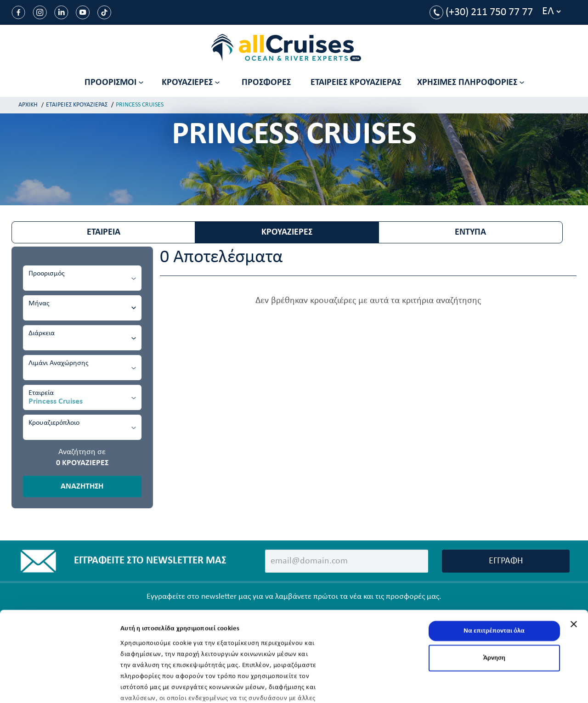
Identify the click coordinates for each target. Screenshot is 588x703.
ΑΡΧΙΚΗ (28, 105)
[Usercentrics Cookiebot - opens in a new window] (59, 685)
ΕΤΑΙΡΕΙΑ (104, 232)
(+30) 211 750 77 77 (481, 12)
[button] (472, 83)
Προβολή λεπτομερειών (155, 685)
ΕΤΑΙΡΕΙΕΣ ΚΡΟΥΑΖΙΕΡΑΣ (356, 83)
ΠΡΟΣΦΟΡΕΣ (266, 83)
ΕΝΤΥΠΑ (470, 232)
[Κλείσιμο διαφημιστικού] (574, 564)
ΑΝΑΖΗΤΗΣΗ (82, 486)
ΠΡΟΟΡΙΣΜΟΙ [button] (114, 83)
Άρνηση (494, 598)
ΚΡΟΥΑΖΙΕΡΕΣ (287, 232)
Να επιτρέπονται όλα (494, 571)
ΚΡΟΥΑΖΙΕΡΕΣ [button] (191, 83)
